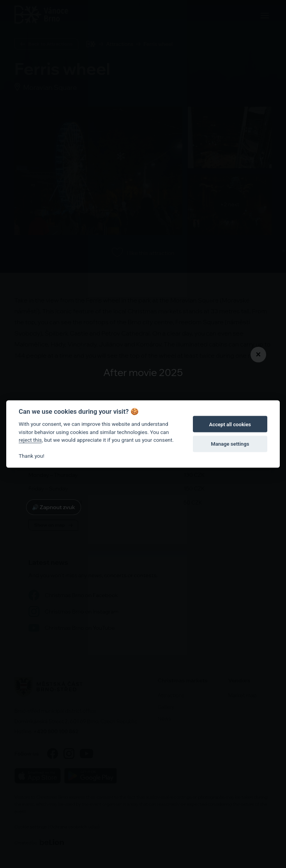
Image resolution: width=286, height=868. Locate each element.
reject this (30, 440)
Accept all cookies (230, 424)
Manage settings (230, 444)
